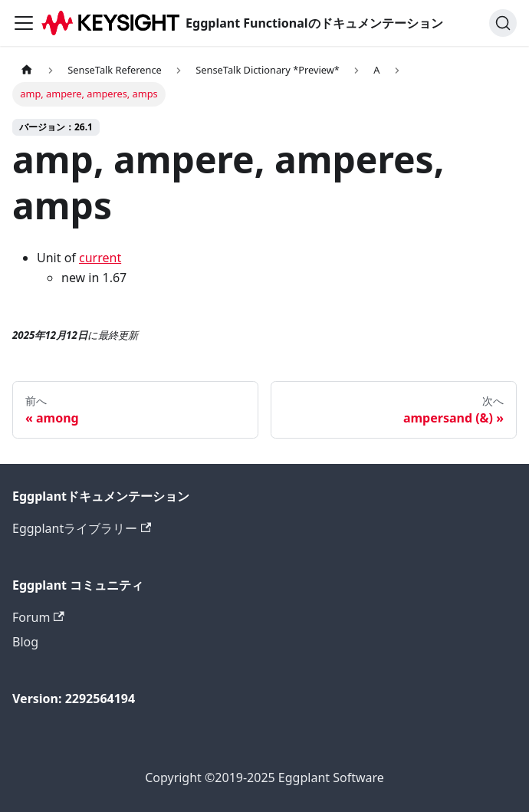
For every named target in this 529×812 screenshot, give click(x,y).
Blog (25, 642)
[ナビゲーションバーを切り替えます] (24, 23)
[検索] (503, 23)
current (100, 258)
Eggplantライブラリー (82, 528)
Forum (38, 617)
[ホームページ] (27, 70)
